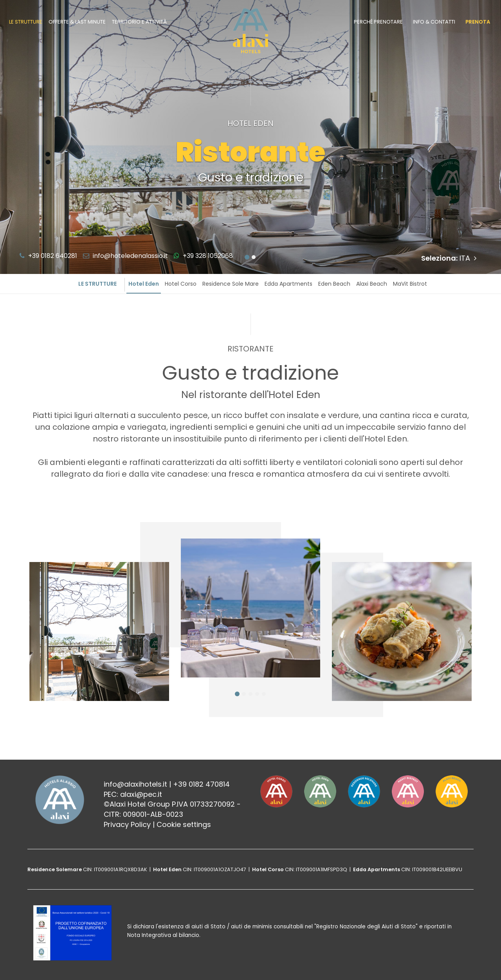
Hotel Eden (144, 284)
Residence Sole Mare (231, 284)
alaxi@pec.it (141, 794)
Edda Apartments (288, 284)
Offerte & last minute (77, 22)
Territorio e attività (139, 22)
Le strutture (26, 22)
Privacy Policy (127, 824)
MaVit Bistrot (410, 284)
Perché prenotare (378, 22)
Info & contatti (434, 22)
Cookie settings (184, 824)
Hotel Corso (181, 284)
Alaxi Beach (372, 284)
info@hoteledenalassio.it (125, 256)
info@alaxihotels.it (135, 784)
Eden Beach (334, 284)
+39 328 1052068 (203, 256)
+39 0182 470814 (201, 784)
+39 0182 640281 (48, 256)
